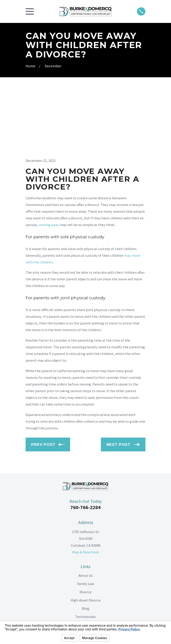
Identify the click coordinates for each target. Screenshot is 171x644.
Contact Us (85, 562)
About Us (86, 513)
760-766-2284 (85, 445)
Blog (86, 546)
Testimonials (85, 554)
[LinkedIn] (85, 585)
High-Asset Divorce (86, 537)
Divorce (85, 529)
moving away (49, 162)
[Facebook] (75, 585)
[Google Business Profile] (96, 585)
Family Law (86, 521)
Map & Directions (86, 489)
